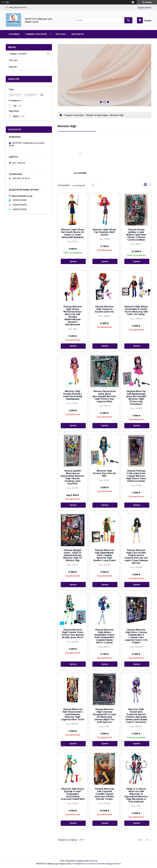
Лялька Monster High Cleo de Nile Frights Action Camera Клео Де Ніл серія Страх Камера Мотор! (136, 557)
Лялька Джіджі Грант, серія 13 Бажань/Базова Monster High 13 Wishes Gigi (73, 555)
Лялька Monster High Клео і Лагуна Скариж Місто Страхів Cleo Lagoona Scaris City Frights (136, 636)
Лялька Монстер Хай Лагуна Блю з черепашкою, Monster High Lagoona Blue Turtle (73, 714)
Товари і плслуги (18, 54)
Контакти (78, 34)
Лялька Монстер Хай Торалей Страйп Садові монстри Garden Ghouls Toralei (104, 794)
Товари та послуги (74, 115)
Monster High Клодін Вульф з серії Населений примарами (73, 395)
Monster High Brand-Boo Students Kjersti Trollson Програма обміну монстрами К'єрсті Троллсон (136, 716)
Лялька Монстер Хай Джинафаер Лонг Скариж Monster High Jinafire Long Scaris (104, 555)
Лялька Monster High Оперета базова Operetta (104, 309)
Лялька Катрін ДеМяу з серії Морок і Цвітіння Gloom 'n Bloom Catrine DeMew (136, 235)
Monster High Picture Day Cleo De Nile (104, 473)
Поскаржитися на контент (84, 864)
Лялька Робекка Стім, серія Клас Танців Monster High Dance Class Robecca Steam (136, 476)
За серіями (80, 173)
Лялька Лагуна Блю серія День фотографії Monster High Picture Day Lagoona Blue (104, 396)
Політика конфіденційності (109, 864)
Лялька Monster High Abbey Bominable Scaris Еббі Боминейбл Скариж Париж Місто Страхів (104, 636)
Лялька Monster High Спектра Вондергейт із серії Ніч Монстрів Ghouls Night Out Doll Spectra (104, 716)
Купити (73, 261)
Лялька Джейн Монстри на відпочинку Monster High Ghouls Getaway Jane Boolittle (73, 477)
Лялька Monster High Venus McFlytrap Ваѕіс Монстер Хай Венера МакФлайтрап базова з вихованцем (73, 315)
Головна (14, 34)
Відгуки (13, 67)
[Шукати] (128, 20)
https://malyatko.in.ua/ (22, 196)
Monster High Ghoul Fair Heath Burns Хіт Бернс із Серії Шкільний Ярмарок (73, 233)
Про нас (61, 34)
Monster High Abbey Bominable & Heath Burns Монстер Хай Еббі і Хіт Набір (136, 310)
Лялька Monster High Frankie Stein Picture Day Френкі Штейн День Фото (73, 634)
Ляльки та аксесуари (97, 115)
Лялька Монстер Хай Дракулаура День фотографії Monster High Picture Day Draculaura (136, 398)
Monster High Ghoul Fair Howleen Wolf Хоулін (104, 232)
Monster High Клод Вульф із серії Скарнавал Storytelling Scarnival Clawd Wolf (73, 794)
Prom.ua (94, 861)
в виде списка (150, 185)
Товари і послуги (36, 34)
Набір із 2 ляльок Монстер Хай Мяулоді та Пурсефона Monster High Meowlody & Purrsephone (136, 795)
